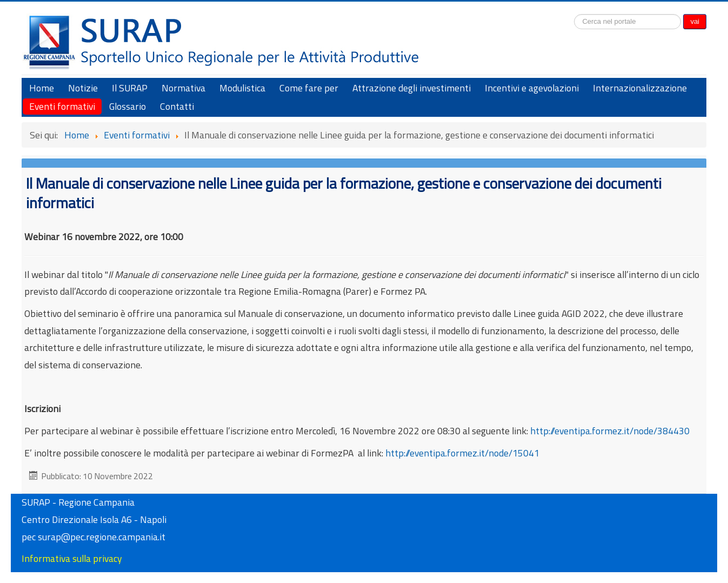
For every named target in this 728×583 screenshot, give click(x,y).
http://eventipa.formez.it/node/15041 (469, 453)
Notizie (83, 88)
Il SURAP (130, 88)
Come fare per (309, 88)
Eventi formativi (62, 106)
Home (42, 88)
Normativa (183, 88)
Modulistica (242, 88)
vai (695, 21)
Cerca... (574, 13)
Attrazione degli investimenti (412, 88)
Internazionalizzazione (640, 88)
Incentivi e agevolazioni (532, 88)
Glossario (128, 106)
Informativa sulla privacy (72, 558)
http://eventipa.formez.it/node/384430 (610, 431)
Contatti (177, 106)
